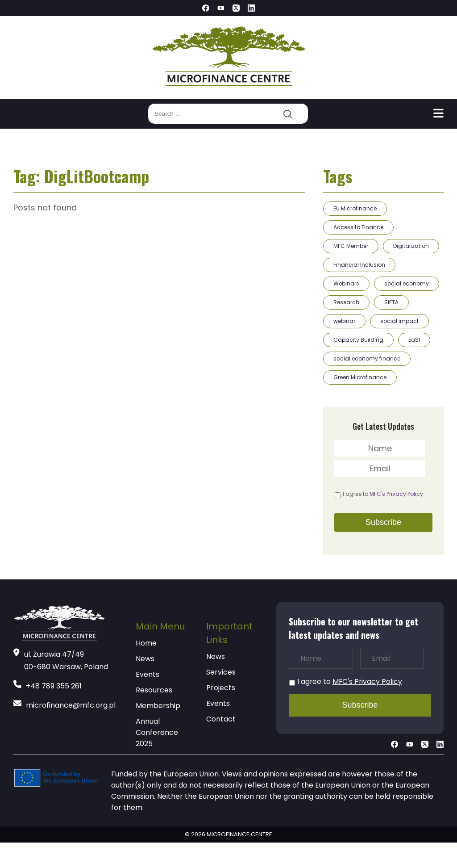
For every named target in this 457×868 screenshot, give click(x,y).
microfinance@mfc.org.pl (71, 705)
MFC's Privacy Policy (396, 494)
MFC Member (351, 246)
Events (147, 674)
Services (221, 672)
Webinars (346, 283)
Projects (221, 688)
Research (346, 302)
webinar (344, 321)
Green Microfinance (360, 377)
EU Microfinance (355, 208)
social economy (407, 283)
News (145, 659)
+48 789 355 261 (54, 686)
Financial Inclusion (359, 265)
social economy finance (367, 359)
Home (146, 643)
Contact (221, 719)
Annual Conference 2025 (157, 732)
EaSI (414, 340)
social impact (399, 321)
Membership (158, 706)
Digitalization (411, 246)
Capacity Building (358, 340)
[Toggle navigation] (438, 113)
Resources (154, 690)
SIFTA (391, 302)
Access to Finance (358, 227)
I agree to (383, 494)
